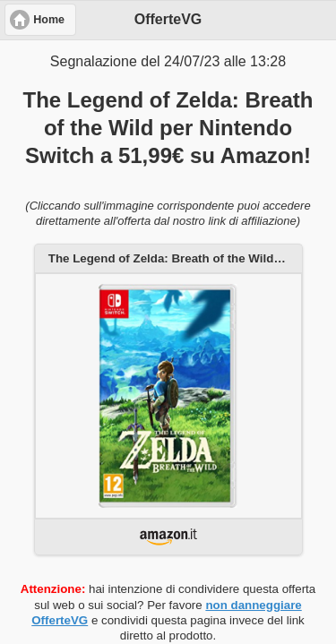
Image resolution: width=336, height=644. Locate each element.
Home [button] (49, 20)
